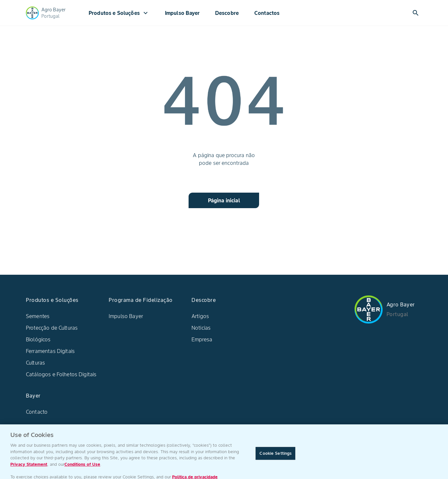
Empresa (202, 339)
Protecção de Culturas (52, 328)
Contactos (267, 13)
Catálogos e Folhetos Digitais (61, 374)
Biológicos (38, 339)
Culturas (35, 363)
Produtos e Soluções (119, 13)
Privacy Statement (29, 466)
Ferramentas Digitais (50, 351)
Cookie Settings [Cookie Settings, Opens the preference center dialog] (275, 455)
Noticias (201, 328)
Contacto (37, 412)
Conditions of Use (82, 466)
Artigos (200, 316)
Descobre (227, 13)
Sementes (38, 316)
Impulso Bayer (182, 13)
